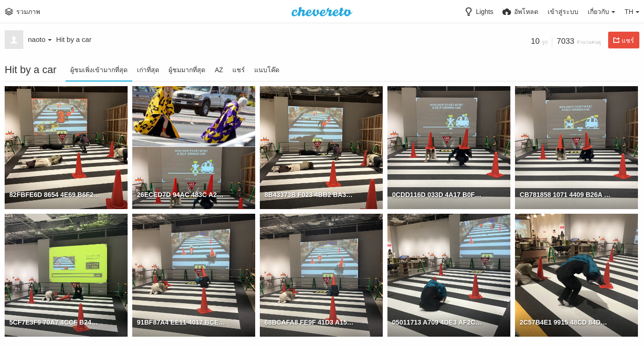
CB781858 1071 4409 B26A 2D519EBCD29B (565, 195)
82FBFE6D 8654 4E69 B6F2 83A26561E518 (55, 195)
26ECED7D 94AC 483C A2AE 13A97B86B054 (182, 195)
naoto (40, 39)
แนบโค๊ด (267, 70)
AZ (219, 70)
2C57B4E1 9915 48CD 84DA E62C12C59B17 (565, 322)
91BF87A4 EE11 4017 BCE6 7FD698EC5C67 (182, 322)
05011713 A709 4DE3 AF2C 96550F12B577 (437, 322)
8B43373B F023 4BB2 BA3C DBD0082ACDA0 (310, 195)
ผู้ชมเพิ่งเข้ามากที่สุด (99, 70)
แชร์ (239, 70)
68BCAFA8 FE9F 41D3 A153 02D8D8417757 (310, 322)
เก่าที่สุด (148, 70)
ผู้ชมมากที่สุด (187, 70)
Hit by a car (74, 39)
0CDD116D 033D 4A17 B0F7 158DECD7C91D (437, 195)
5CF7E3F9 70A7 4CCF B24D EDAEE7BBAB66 (55, 322)
